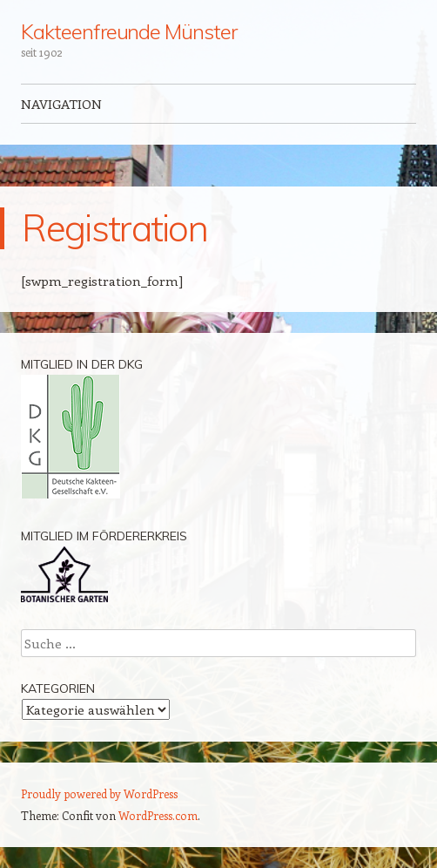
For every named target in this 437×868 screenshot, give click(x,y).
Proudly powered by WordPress (99, 793)
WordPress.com (158, 815)
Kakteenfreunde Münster (128, 31)
